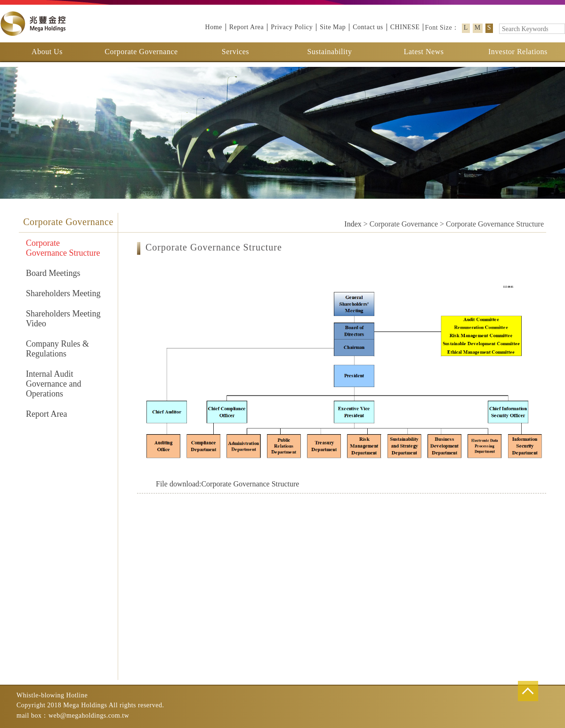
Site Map (333, 27)
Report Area (247, 27)
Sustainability (329, 52)
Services (235, 52)
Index (353, 224)
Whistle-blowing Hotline (52, 695)
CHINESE (405, 27)
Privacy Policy (292, 27)
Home (214, 27)
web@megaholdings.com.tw (89, 716)
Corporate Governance (141, 52)
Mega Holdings (33, 24)
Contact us (368, 27)
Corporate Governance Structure (227, 484)
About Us (47, 52)
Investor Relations (518, 52)
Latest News (424, 52)
